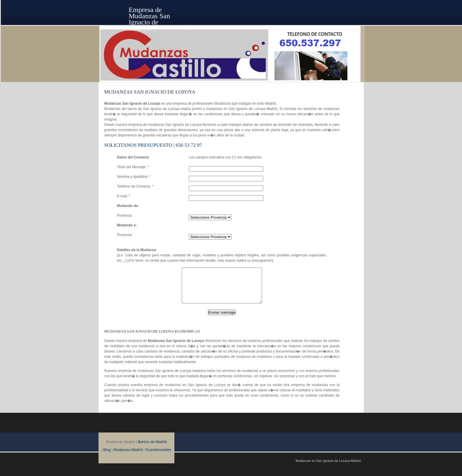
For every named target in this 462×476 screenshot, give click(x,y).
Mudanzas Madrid (128, 457)
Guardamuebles (158, 457)
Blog (107, 457)
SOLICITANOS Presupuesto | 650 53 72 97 (153, 145)
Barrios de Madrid (152, 449)
